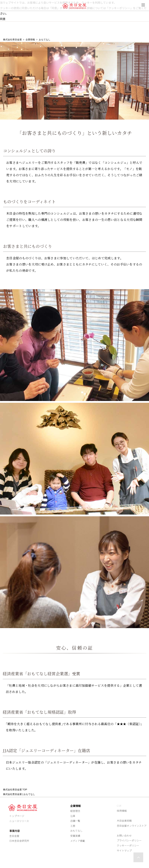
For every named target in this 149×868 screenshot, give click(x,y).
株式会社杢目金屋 (12, 40)
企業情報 (30, 40)
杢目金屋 (13, 836)
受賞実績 (75, 836)
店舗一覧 (75, 821)
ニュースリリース (18, 821)
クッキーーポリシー (128, 845)
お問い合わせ (124, 836)
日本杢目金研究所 (18, 841)
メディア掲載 (78, 841)
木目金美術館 (124, 821)
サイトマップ (124, 851)
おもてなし (76, 831)
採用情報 (122, 811)
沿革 (73, 816)
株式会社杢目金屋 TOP (15, 790)
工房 (73, 826)
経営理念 (75, 811)
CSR (119, 806)
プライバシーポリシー (129, 841)
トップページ (16, 816)
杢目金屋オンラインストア (132, 826)
